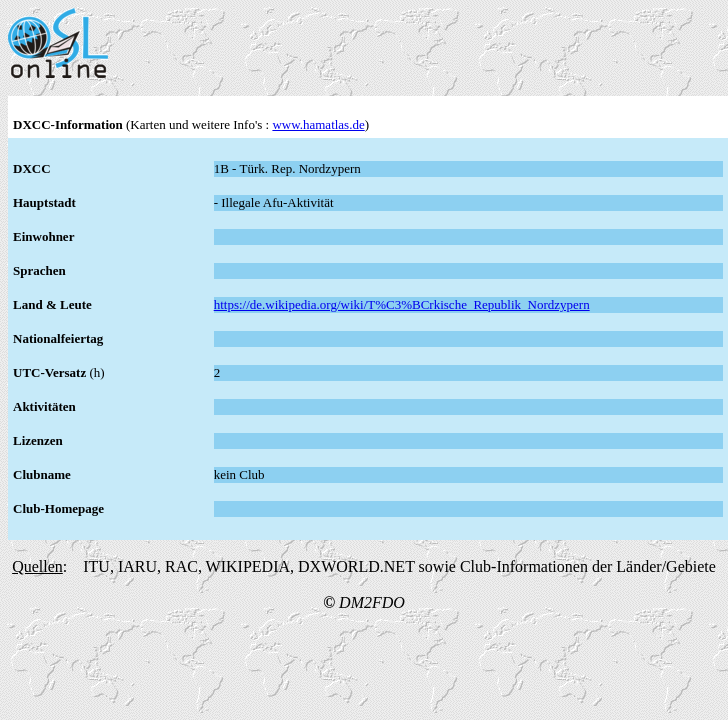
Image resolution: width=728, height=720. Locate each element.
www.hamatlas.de (318, 124)
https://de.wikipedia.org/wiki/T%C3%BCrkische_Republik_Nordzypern (402, 304)
